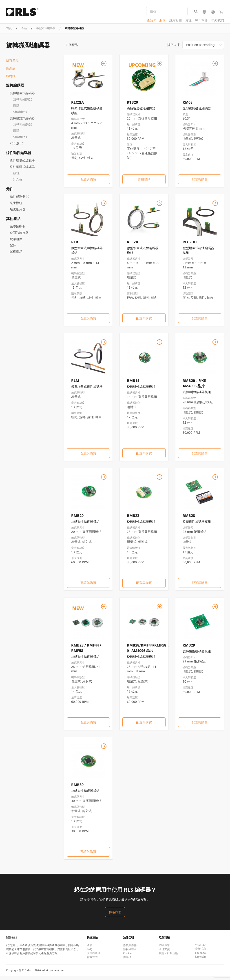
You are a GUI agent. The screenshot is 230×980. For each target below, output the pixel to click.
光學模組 (16, 207)
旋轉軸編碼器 (23, 103)
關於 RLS (12, 942)
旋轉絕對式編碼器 (22, 122)
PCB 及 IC (17, 147)
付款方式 (92, 961)
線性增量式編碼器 (22, 165)
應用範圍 (175, 21)
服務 (162, 21)
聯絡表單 (164, 949)
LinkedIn (200, 961)
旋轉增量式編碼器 (22, 97)
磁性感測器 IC (20, 201)
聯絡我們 (218, 21)
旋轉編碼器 (15, 89)
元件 (10, 193)
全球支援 (164, 953)
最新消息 (201, 953)
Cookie (127, 957)
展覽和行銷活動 (168, 957)
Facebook (201, 957)
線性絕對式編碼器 (22, 171)
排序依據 (173, 49)
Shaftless (20, 116)
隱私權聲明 (130, 953)
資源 (188, 21)
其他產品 (13, 223)
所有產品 (12, 65)
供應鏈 (127, 961)
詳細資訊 (144, 184)
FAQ (90, 953)
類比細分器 (18, 213)
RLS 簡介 (201, 21)
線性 (16, 177)
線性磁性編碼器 (19, 157)
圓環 (16, 110)
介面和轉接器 (19, 237)
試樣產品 (16, 256)
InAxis (18, 184)
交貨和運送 (94, 957)
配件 (13, 249)
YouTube (201, 949)
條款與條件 (130, 949)
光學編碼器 (18, 231)
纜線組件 (16, 243)
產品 (150, 21)
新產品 (11, 73)
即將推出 (12, 80)
